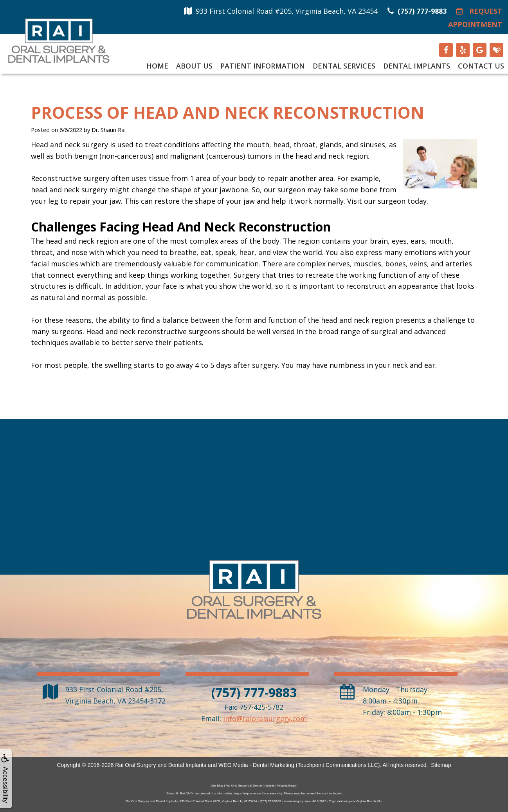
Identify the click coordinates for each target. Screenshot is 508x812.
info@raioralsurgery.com (265, 718)
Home (157, 66)
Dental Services (344, 66)
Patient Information (263, 66)
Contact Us (481, 66)
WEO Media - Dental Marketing (256, 765)
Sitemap (441, 765)
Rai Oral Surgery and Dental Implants (161, 765)
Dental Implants (417, 66)
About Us (194, 66)
